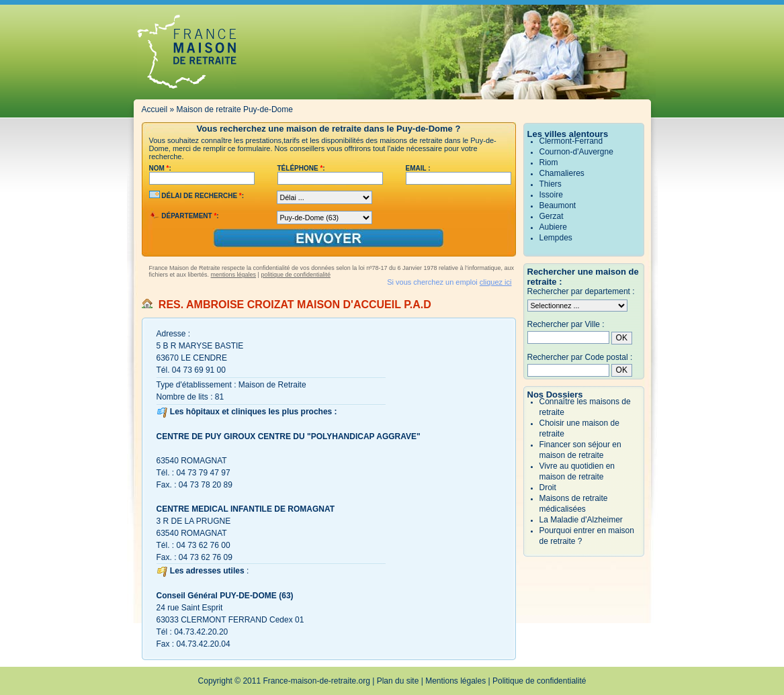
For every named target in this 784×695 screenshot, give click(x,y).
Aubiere (553, 227)
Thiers (551, 184)
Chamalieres (562, 173)
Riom (549, 163)
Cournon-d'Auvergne (576, 152)
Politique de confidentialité (539, 681)
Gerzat (552, 216)
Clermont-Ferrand (571, 141)
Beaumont (558, 205)
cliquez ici (496, 282)
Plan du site (398, 681)
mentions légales (234, 275)
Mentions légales (455, 681)
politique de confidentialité (296, 275)
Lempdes (556, 238)
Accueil (155, 109)
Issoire (551, 195)
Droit (548, 488)
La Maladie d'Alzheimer (581, 520)
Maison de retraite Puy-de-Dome (235, 109)
